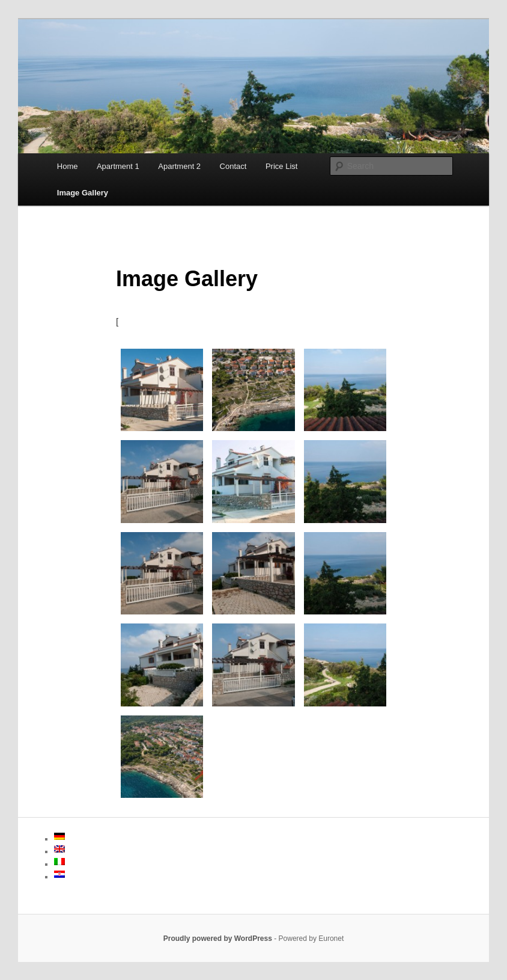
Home (68, 166)
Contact (233, 166)
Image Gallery (83, 193)
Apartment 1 (118, 166)
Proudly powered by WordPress (218, 939)
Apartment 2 (179, 166)
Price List (281, 166)
